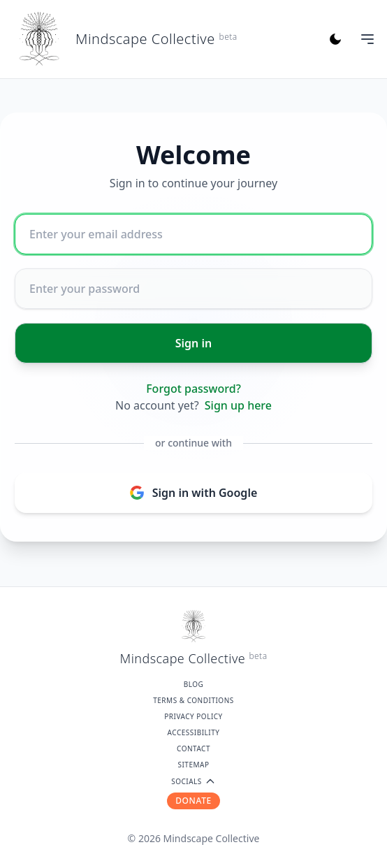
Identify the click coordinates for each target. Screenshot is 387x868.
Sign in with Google (194, 493)
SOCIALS (193, 781)
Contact (193, 748)
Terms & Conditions (193, 700)
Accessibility (194, 732)
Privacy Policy (193, 716)
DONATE (193, 801)
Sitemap (193, 765)
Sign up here (238, 405)
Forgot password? (193, 389)
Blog (194, 684)
